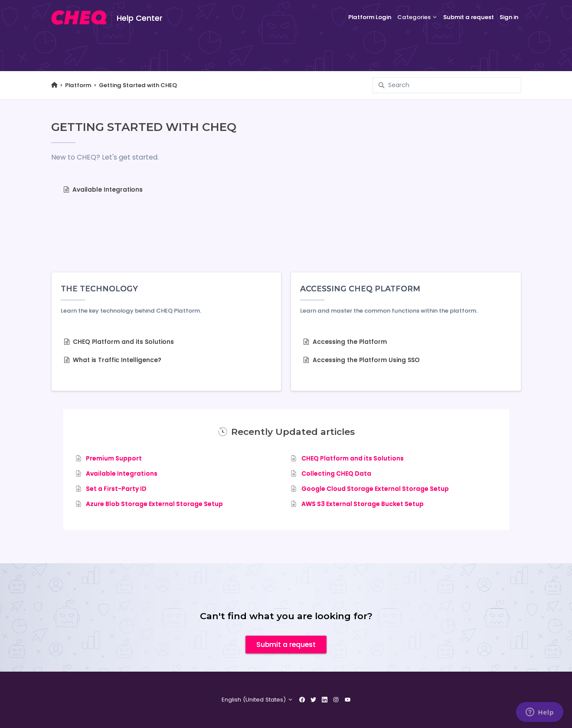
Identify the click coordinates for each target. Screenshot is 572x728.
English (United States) (257, 700)
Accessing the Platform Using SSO (361, 360)
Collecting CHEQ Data (336, 473)
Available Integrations (103, 189)
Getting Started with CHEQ (138, 85)
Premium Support (114, 458)
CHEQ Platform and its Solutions (119, 342)
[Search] (447, 85)
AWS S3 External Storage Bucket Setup (363, 504)
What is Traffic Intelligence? (113, 360)
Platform (78, 85)
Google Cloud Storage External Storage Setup (375, 489)
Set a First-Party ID (116, 489)
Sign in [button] (509, 17)
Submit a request (469, 17)
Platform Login (370, 17)
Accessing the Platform (345, 342)
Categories (417, 17)
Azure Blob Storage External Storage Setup (154, 504)
